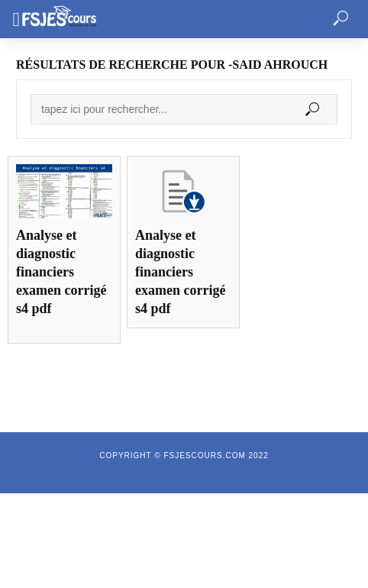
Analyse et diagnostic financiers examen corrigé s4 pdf (61, 272)
